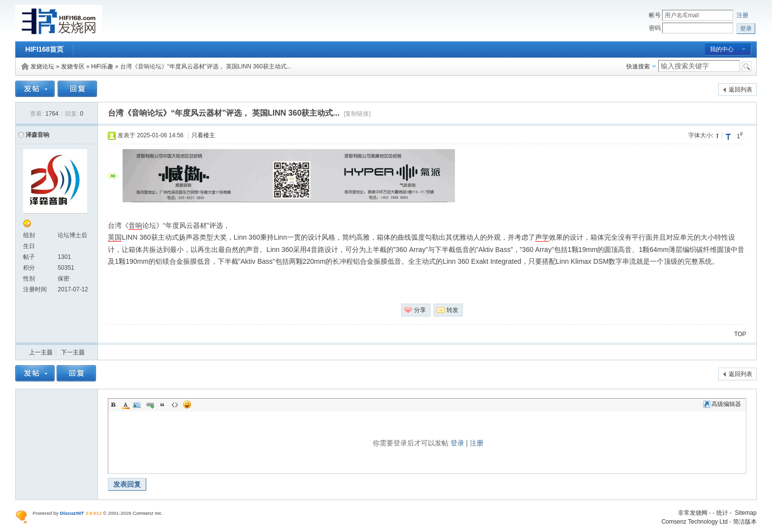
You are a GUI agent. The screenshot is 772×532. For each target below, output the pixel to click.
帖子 (29, 257)
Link (150, 405)
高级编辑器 (722, 404)
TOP (740, 334)
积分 (29, 268)
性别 (29, 279)
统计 (722, 513)
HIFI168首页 (44, 49)
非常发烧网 (693, 513)
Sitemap (746, 513)
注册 (742, 15)
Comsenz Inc (147, 513)
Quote (162, 405)
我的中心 (722, 49)
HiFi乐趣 (102, 66)
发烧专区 (73, 66)
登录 (457, 443)
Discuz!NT (72, 513)
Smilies (187, 405)
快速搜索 (638, 66)
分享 (420, 310)
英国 (115, 237)
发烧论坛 (42, 66)
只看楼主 (203, 135)
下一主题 (73, 352)
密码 (655, 28)
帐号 (655, 15)
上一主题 (41, 352)
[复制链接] (357, 114)
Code (175, 405)
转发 (452, 310)
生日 (29, 246)
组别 (29, 235)
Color (126, 405)
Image (138, 405)
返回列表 (740, 90)
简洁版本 (745, 522)
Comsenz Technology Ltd (694, 522)
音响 (135, 225)
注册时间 (35, 289)
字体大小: (701, 135)
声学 (542, 237)
